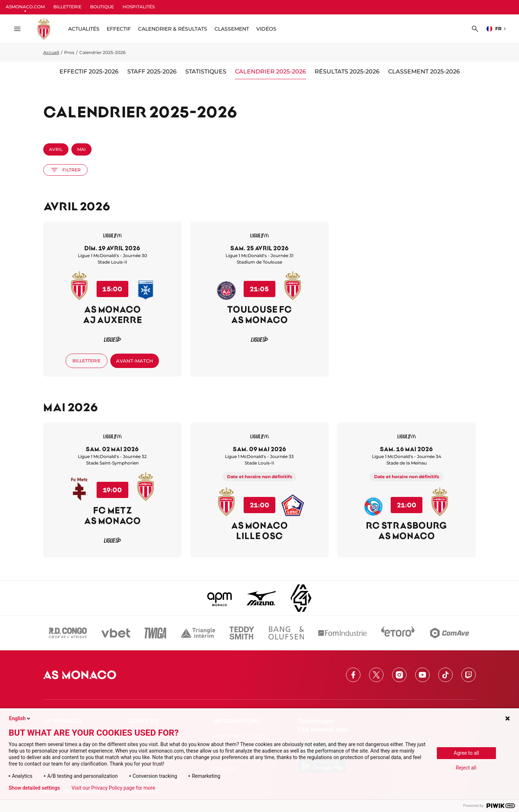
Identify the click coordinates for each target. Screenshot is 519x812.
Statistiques (206, 71)
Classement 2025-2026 (424, 71)
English (20, 718)
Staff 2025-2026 (152, 71)
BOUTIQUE (102, 7)
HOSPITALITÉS (139, 7)
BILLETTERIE (67, 7)
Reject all (466, 768)
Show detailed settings (34, 788)
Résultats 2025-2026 (347, 71)
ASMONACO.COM (25, 7)
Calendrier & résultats (173, 29)
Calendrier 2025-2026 (270, 71)
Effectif (119, 29)
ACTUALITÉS (84, 29)
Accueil (51, 52)
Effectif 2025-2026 (89, 71)
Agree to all (466, 753)
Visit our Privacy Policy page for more (113, 788)
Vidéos (266, 29)
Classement (232, 29)
